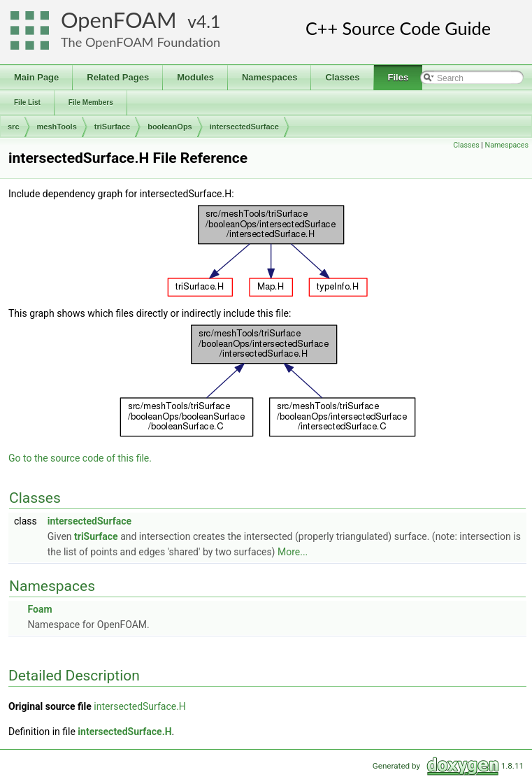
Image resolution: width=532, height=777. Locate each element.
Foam (39, 609)
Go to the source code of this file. (80, 458)
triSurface (112, 127)
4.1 (208, 21)
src (14, 127)
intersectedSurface (244, 127)
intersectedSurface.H (140, 706)
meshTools (57, 127)
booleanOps (170, 127)
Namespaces (507, 145)
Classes (466, 145)
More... (293, 552)
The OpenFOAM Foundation (141, 42)
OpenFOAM (119, 20)
